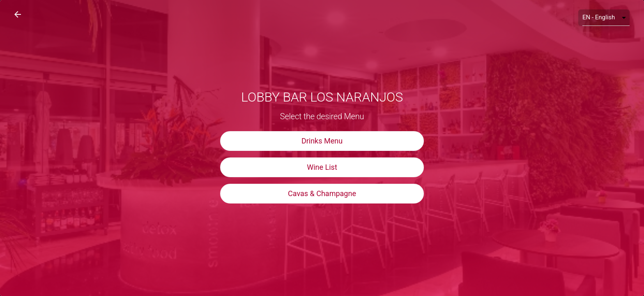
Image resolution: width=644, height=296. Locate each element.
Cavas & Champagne (322, 193)
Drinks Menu (322, 141)
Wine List (322, 167)
